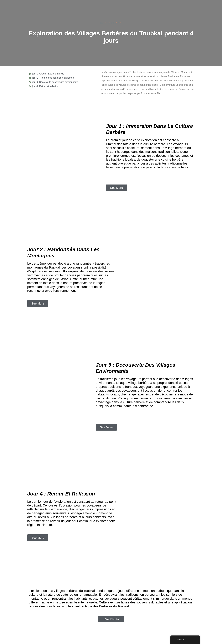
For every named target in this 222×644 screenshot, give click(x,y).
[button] (117, 188)
